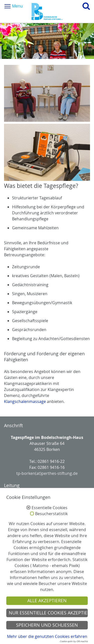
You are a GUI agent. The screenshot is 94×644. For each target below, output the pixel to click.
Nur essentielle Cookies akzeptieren (48, 620)
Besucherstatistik (51, 521)
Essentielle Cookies (50, 515)
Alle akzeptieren (47, 608)
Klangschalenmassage (25, 401)
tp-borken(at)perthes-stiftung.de (47, 473)
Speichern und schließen (47, 633)
